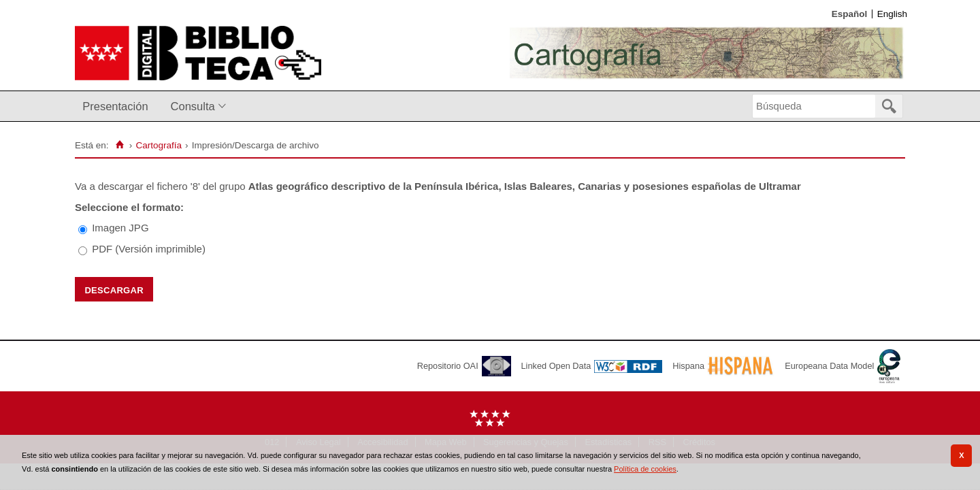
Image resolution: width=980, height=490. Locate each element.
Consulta (193, 106)
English (892, 14)
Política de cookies (645, 469)
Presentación (115, 106)
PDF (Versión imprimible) (149, 249)
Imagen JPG (120, 228)
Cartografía (159, 145)
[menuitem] (118, 107)
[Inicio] (119, 145)
